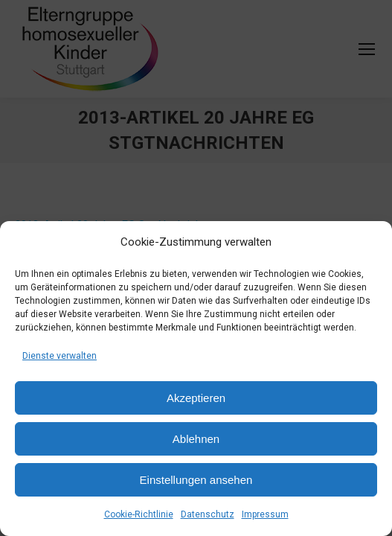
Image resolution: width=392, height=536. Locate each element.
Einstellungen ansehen (196, 480)
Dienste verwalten (60, 356)
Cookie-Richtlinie (139, 514)
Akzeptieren (196, 398)
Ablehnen (196, 439)
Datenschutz (208, 514)
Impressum (265, 514)
